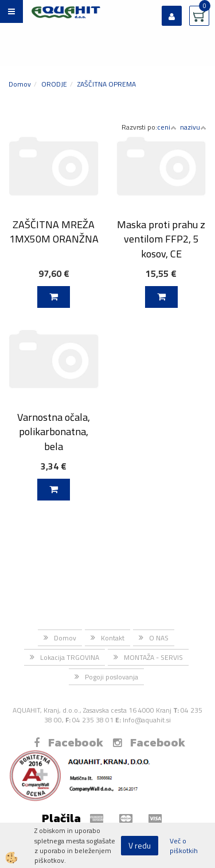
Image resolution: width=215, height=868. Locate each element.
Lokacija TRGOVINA (70, 657)
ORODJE (54, 84)
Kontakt (113, 638)
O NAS (159, 638)
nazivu (193, 127)
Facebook (69, 742)
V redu (140, 845)
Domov (20, 84)
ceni (167, 127)
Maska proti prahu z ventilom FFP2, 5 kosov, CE (161, 239)
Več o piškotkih (184, 846)
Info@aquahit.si (147, 720)
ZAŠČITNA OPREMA (107, 84)
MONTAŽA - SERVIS (153, 657)
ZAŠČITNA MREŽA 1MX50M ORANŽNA (54, 232)
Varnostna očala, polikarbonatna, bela (54, 432)
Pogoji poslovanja (112, 677)
